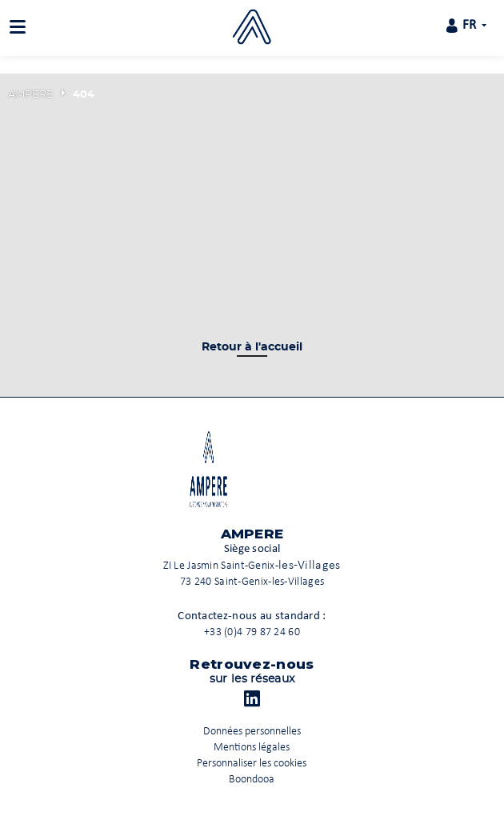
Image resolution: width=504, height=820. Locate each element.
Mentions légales (252, 748)
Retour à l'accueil (252, 347)
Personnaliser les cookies (252, 764)
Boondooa (252, 780)
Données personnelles (252, 732)
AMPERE (31, 95)
